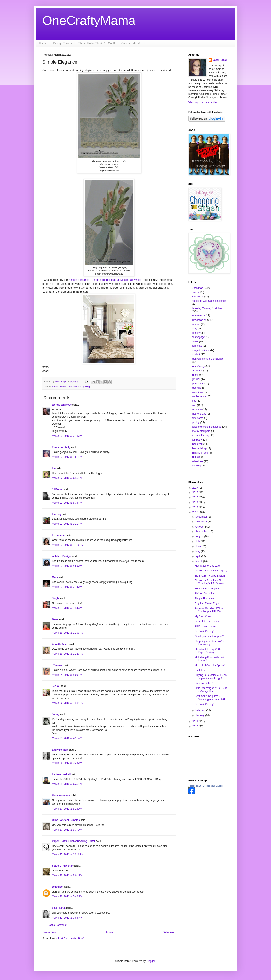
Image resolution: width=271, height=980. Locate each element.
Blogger (151, 961)
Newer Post (50, 932)
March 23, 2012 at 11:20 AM (68, 654)
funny (195, 375)
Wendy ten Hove (62, 405)
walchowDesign (61, 556)
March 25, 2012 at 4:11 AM (67, 738)
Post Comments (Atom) (71, 938)
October (200, 527)
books (195, 342)
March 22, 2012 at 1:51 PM (67, 457)
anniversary (198, 315)
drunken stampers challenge (208, 359)
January (200, 715)
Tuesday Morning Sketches (207, 308)
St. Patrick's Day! (204, 631)
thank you (197, 444)
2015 (196, 497)
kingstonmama (61, 796)
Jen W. (56, 686)
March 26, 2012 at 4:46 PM (67, 784)
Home (43, 43)
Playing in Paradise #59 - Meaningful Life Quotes (209, 582)
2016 (196, 493)
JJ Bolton (58, 489)
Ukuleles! (200, 670)
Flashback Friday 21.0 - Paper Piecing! (208, 651)
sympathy (197, 440)
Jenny (56, 714)
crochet (196, 355)
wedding (196, 466)
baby (194, 329)
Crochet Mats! (131, 43)
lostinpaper (59, 535)
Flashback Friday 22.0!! (208, 566)
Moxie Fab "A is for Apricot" (210, 665)
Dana (55, 619)
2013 (196, 507)
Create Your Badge (213, 786)
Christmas (197, 288)
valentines (197, 461)
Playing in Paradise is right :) (211, 571)
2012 (196, 512)
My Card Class (203, 616)
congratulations (200, 350)
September (202, 532)
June (198, 546)
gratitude (197, 388)
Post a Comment (57, 925)
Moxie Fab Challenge (71, 387)
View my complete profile (203, 102)
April (198, 556)
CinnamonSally (61, 447)
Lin (54, 468)
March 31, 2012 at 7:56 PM (67, 918)
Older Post (169, 932)
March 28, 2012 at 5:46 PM (67, 896)
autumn (196, 324)
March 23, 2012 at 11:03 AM (68, 633)
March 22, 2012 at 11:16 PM (68, 545)
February (201, 710)
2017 (196, 488)
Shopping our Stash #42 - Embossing (209, 643)
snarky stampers (201, 431)
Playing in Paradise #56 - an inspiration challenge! (211, 677)
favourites (197, 371)
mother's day (199, 414)
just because (199, 396)
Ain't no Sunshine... (206, 593)
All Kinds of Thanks (206, 626)
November (202, 522)
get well (196, 379)
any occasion (199, 320)
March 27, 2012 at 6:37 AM (67, 830)
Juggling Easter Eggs (207, 603)
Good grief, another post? (209, 636)
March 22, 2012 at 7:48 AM (67, 436)
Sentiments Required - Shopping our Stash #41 (210, 698)
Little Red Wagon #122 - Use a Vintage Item (211, 690)
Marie (55, 577)
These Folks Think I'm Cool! (97, 43)
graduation (198, 384)
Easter (55, 387)
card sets (197, 346)
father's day (198, 366)
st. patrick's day (200, 435)
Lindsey (57, 514)
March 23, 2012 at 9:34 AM (67, 608)
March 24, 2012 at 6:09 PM (67, 675)
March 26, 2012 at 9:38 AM (67, 763)
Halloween (198, 297)
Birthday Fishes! (204, 683)
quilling (86, 387)
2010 (196, 726)
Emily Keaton (60, 750)
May (198, 551)
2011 (196, 722)
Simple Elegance (204, 599)
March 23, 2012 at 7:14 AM (67, 587)
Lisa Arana (58, 908)
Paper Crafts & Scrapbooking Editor (74, 841)
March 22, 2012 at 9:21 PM (67, 524)
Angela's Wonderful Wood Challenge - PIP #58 (209, 610)
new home (197, 418)
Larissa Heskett (61, 774)
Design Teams (62, 43)
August (200, 536)
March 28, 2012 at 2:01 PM (67, 875)
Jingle (56, 598)
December (202, 517)
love (194, 405)
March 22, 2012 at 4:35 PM (67, 478)
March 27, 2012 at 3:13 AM (67, 809)
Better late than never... (208, 621)
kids (194, 401)
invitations (197, 392)
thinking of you (200, 453)
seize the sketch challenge (207, 427)
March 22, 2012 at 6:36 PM (67, 503)
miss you (197, 409)
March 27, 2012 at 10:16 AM (68, 854)
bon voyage (198, 337)
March (199, 561)
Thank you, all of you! (207, 589)
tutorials (196, 457)
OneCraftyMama (89, 20)
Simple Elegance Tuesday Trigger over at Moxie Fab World (105, 280)
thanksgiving (199, 448)
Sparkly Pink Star (62, 866)
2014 (196, 503)
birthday (196, 333)
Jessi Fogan (220, 60)
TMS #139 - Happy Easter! (210, 576)
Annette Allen (60, 644)
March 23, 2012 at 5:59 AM (67, 566)
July (198, 542)
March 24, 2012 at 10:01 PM (68, 703)
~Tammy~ (58, 665)
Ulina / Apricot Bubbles (66, 820)
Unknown (58, 887)
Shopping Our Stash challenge (209, 301)
